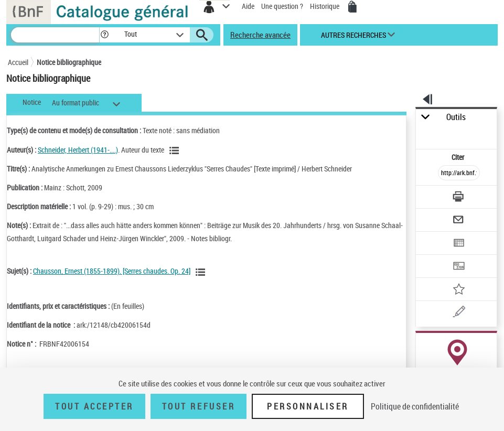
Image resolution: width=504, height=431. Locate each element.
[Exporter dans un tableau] (459, 244)
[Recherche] (55, 35)
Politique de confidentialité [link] (415, 406)
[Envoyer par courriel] (459, 221)
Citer (459, 157)
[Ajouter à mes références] (459, 290)
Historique (325, 6)
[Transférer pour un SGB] (459, 267)
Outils (456, 117)
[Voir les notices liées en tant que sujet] (202, 272)
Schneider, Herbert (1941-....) (78, 150)
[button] (105, 35)
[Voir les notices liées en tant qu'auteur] (176, 150)
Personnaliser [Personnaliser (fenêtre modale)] (308, 406)
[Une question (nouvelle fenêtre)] (459, 313)
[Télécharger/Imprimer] (459, 198)
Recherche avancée (260, 35)
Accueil (18, 62)
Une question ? (282, 6)
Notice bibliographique (69, 62)
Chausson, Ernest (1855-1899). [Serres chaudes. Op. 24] (112, 271)
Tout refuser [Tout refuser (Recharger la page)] (199, 406)
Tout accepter (94, 406)
